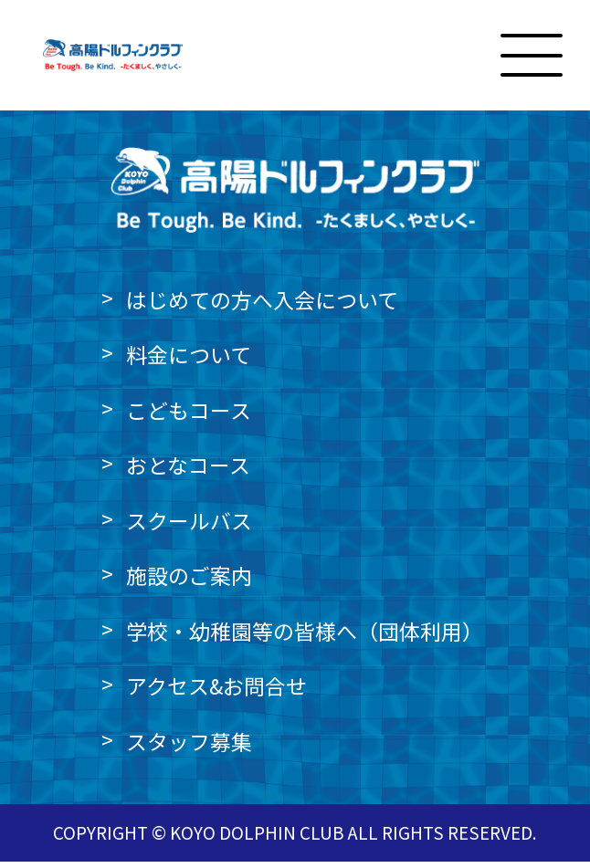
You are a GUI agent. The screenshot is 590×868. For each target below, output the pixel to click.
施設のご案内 (189, 582)
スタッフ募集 (189, 748)
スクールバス (189, 527)
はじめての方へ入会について (262, 306)
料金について (189, 361)
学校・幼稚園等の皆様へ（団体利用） (305, 637)
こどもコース (189, 416)
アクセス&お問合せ (216, 693)
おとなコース (188, 472)
